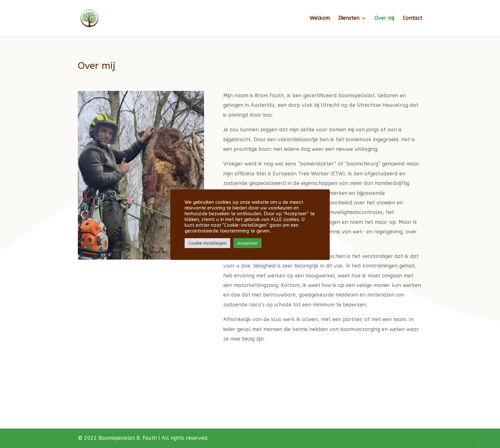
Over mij (384, 18)
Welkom (320, 18)
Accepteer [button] (247, 243)
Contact (412, 18)
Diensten (349, 18)
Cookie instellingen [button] (207, 243)
